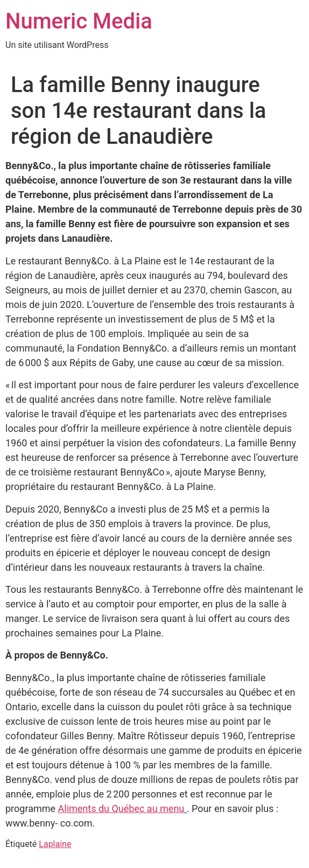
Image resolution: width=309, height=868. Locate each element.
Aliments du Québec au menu (121, 808)
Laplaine (55, 844)
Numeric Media (79, 21)
